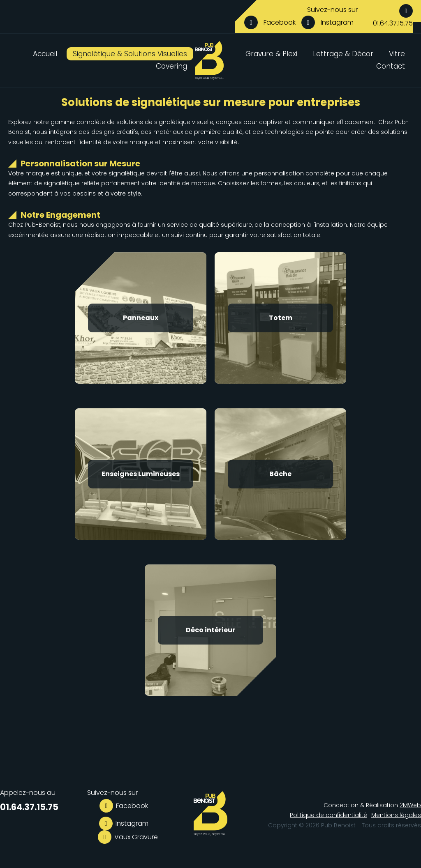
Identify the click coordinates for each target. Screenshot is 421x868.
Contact (391, 66)
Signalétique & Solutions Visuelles (130, 54)
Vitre (397, 54)
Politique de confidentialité (328, 815)
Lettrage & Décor (343, 54)
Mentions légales (396, 815)
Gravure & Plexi (271, 54)
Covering (171, 66)
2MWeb (410, 805)
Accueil (45, 54)
